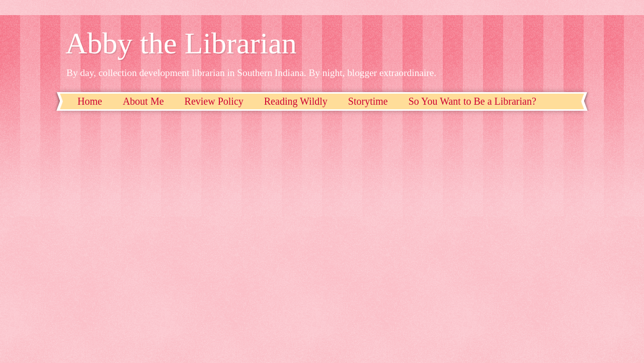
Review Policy (214, 101)
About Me (143, 101)
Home (90, 101)
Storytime (368, 101)
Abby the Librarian (181, 43)
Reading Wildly (296, 101)
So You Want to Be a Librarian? (472, 101)
